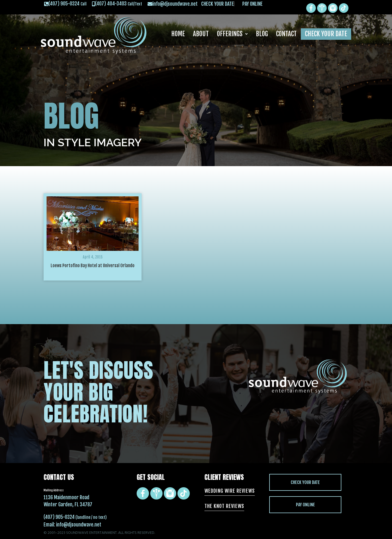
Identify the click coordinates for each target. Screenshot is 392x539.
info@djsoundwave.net (79, 525)
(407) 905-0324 (59, 517)
